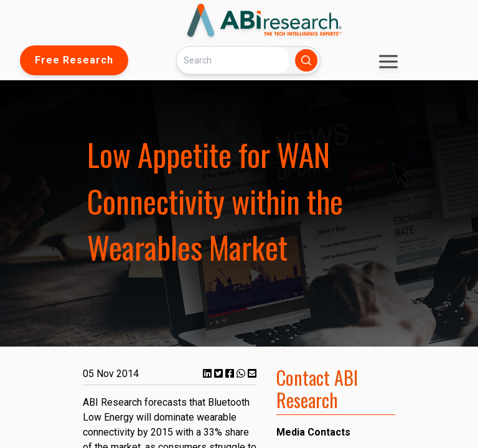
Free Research (74, 60)
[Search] (233, 60)
